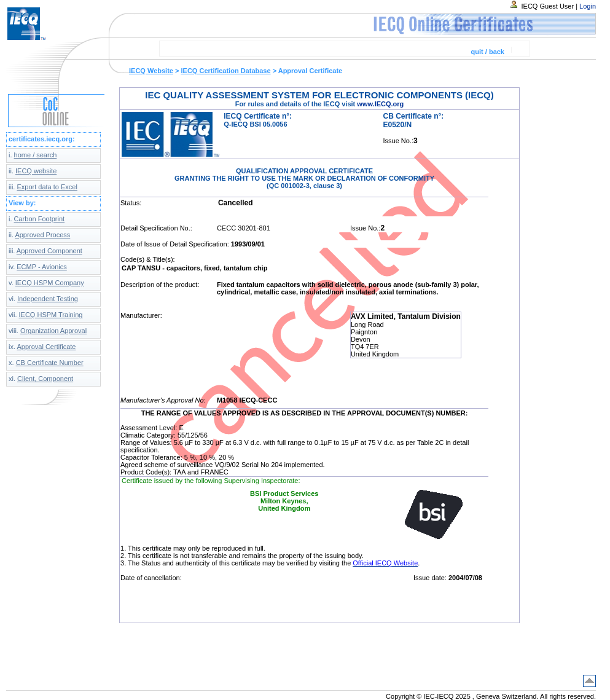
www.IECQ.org (380, 104)
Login (588, 6)
